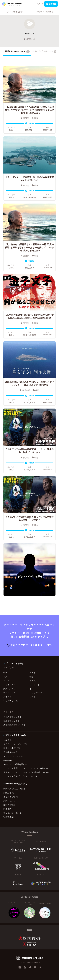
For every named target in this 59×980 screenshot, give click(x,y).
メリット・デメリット (13, 756)
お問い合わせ (9, 801)
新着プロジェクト (12, 721)
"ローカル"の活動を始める (15, 764)
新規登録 (51, 4)
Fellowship (8, 760)
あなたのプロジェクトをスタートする (30, 645)
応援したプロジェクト (17, 52)
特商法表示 (8, 817)
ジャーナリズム (10, 701)
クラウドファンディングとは (17, 744)
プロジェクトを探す (15, 12)
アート (33, 672)
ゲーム (33, 681)
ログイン (40, 4)
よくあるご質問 (10, 797)
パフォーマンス (37, 693)
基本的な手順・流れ (12, 748)
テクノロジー (9, 693)
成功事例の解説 (10, 752)
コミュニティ (9, 685)
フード (33, 697)
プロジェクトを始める (44, 12)
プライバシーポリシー (14, 813)
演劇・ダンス (9, 689)
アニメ (6, 681)
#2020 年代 (8, 793)
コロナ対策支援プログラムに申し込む (21, 776)
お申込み (7, 740)
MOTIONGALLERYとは (14, 789)
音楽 (32, 677)
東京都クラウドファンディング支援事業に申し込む (27, 772)
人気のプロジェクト (13, 717)
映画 (5, 672)
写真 (5, 677)
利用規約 (7, 809)
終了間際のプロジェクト (15, 725)
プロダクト (35, 685)
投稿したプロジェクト (45, 52)
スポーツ (7, 697)
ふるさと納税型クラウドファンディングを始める (26, 768)
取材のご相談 (9, 805)
